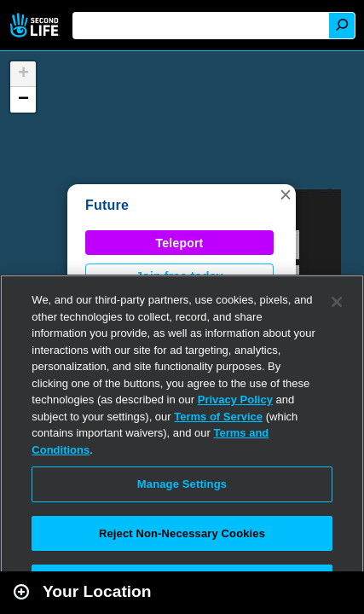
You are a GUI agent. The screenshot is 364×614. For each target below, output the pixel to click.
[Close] (337, 302)
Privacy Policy (235, 400)
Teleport (180, 243)
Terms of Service (218, 417)
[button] (286, 194)
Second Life (36, 25)
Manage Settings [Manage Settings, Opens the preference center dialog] (182, 484)
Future (107, 205)
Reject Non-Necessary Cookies (182, 533)
